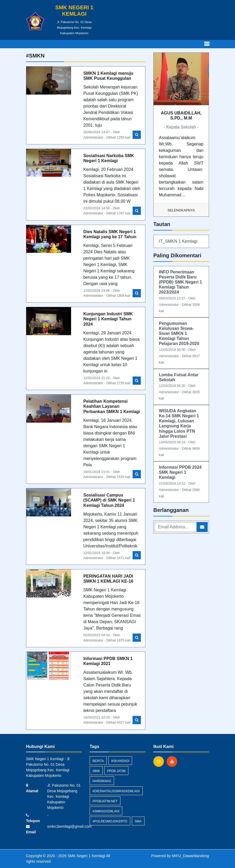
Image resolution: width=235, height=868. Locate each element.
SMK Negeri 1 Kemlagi (86, 856)
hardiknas (102, 781)
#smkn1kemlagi (106, 811)
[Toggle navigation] (207, 44)
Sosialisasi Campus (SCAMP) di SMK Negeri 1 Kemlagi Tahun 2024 (109, 500)
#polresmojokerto (110, 821)
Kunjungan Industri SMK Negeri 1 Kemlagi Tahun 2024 (108, 319)
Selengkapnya (181, 210)
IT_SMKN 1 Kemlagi (178, 241)
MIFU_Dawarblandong (190, 856)
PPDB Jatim (116, 771)
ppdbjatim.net (105, 801)
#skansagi (120, 761)
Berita (98, 761)
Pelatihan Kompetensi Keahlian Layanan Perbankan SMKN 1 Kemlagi (112, 406)
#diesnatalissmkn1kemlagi (116, 791)
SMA (138, 821)
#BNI (96, 771)
